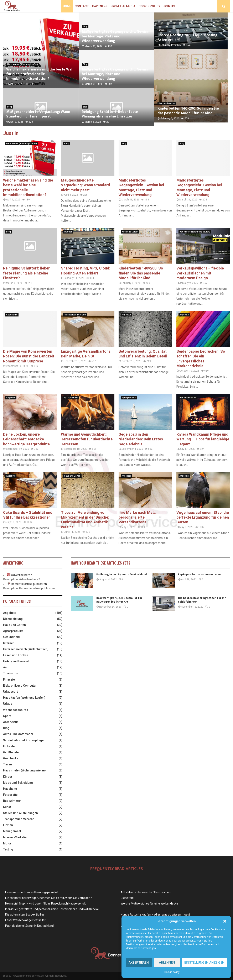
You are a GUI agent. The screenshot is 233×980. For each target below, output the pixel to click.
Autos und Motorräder (18, 734)
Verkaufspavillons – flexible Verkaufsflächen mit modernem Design (200, 273)
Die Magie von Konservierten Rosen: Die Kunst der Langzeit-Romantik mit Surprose (29, 356)
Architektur (11, 722)
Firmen (8, 825)
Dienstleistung (13, 619)
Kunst (7, 807)
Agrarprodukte (71, 398)
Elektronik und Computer (20, 686)
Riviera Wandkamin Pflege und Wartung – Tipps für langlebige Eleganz (203, 439)
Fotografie (10, 795)
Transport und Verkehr (75, 315)
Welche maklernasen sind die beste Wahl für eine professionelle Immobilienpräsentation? (40, 74)
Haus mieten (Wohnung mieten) (24, 770)
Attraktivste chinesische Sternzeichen (146, 892)
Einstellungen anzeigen (204, 963)
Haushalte (10, 789)
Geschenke (12, 315)
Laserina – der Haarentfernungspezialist (32, 892)
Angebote (126, 315)
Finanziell (10, 680)
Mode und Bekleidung (18, 783)
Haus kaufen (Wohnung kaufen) (23, 64)
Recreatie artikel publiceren (29, 584)
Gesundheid (11, 637)
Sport (7, 716)
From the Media (123, 6)
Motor (7, 843)
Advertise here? (21, 575)
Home (67, 6)
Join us (169, 6)
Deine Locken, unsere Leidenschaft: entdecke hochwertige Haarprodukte (26, 439)
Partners (100, 6)
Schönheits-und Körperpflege (23, 740)
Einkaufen (10, 746)
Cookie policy (172, 972)
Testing (8, 849)
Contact (82, 6)
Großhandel (11, 752)
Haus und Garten (167, 107)
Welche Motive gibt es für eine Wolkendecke (149, 903)
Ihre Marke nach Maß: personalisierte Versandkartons (137, 517)
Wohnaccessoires (16, 710)
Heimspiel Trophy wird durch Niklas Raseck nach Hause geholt (45, 903)
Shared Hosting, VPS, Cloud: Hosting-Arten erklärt (188, 39)
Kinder (8, 777)
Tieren (7, 764)
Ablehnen (167, 963)
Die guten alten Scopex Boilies (25, 915)
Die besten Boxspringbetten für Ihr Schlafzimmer (202, 600)
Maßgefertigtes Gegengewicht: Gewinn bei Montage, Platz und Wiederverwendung (116, 36)
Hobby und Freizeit (16, 661)
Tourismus (11, 673)
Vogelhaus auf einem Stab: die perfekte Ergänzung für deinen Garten (203, 517)
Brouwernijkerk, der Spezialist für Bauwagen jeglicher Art (119, 600)
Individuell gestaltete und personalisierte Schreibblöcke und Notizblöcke (52, 909)
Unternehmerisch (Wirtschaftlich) (26, 649)
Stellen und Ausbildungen (20, 813)
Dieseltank (128, 898)
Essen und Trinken (16, 655)
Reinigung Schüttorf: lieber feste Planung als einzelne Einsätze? (110, 114)
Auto (6, 667)
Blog (10, 107)
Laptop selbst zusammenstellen (200, 574)
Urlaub (8, 704)
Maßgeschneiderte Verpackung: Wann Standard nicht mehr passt (38, 114)
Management (12, 831)
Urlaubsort (10, 692)
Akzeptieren (139, 963)
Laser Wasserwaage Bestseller (25, 920)
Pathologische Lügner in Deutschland (122, 574)
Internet (162, 31)
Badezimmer (12, 801)
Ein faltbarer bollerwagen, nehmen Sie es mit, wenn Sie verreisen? (48, 898)
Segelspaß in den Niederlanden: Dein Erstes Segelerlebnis (141, 439)
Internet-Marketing (16, 837)
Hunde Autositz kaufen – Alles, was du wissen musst (155, 915)
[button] (225, 921)
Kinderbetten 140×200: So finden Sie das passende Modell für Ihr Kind (191, 114)
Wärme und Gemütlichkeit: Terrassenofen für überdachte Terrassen (87, 439)
